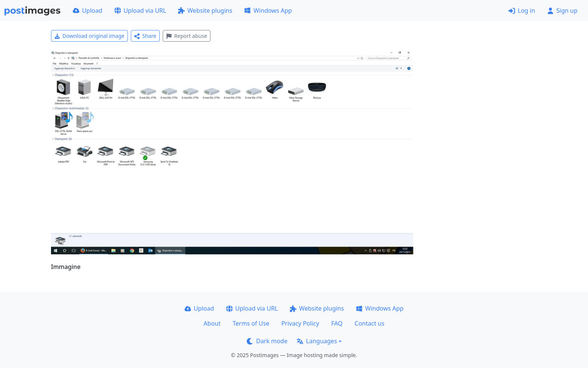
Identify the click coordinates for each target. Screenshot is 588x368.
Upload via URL (140, 11)
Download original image (89, 36)
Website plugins (205, 11)
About (212, 323)
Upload (88, 11)
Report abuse (187, 36)
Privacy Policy (300, 323)
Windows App (268, 11)
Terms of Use (251, 323)
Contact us (370, 323)
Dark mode (267, 341)
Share (145, 36)
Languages (317, 341)
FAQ (337, 323)
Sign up (562, 11)
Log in (522, 11)
